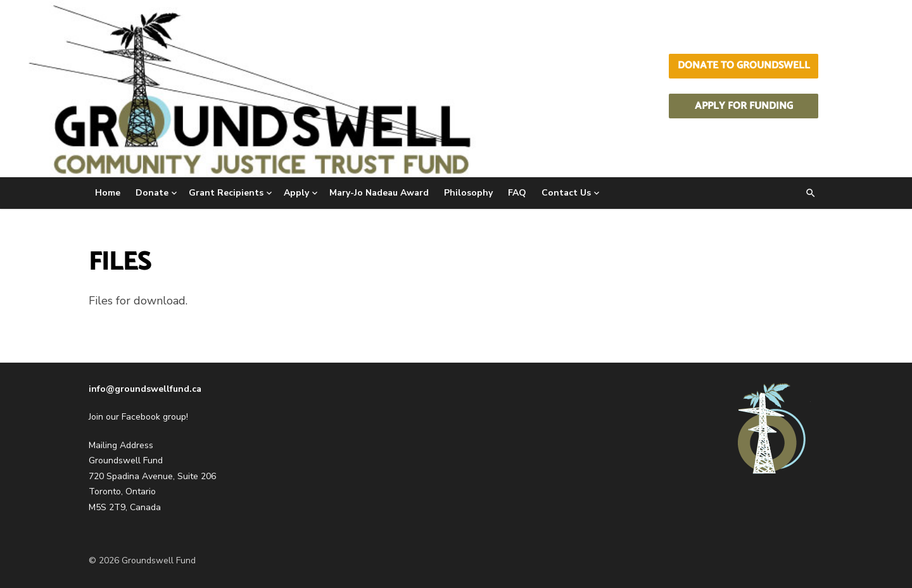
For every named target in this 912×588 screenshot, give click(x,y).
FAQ (517, 193)
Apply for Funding (744, 106)
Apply (296, 193)
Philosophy (468, 193)
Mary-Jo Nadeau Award (379, 193)
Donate (152, 193)
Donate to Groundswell (744, 66)
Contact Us (566, 193)
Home (108, 193)
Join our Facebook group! (138, 417)
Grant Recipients (226, 193)
